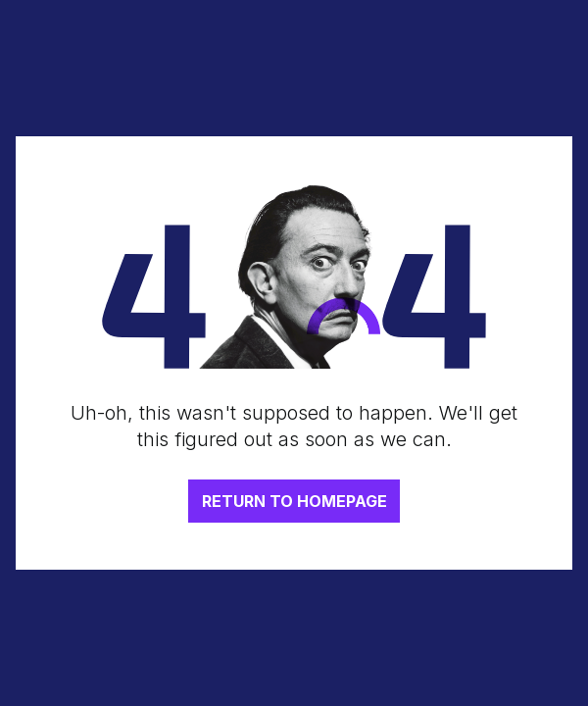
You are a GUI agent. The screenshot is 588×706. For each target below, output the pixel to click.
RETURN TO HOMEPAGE (294, 501)
